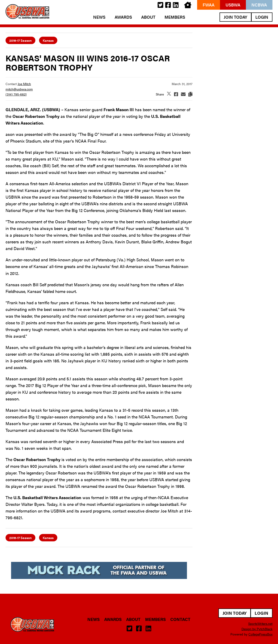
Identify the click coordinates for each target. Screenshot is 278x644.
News (99, 17)
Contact (180, 619)
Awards (123, 17)
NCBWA (259, 5)
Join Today (235, 17)
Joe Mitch (24, 84)
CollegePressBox (260, 634)
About (148, 17)
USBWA (233, 5)
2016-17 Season (20, 40)
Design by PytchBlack (257, 629)
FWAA (209, 5)
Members (175, 17)
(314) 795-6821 (16, 94)
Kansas (48, 40)
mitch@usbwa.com (19, 89)
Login (262, 17)
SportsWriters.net (260, 623)
